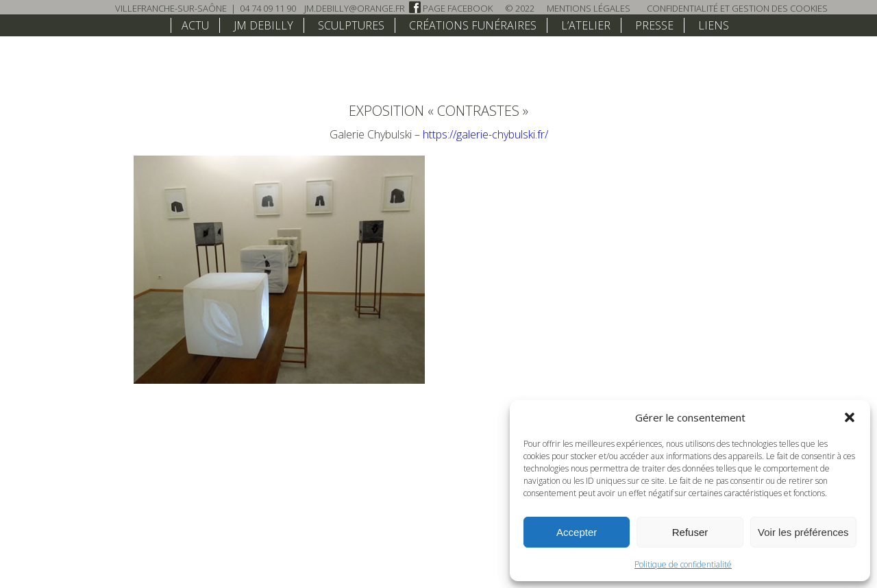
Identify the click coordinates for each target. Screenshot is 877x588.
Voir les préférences (803, 532)
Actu (195, 25)
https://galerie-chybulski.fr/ (485, 134)
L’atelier (586, 25)
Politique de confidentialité (683, 564)
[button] (850, 417)
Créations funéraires (473, 25)
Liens (714, 25)
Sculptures (351, 25)
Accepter (577, 532)
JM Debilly (263, 25)
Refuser (690, 532)
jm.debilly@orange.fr (355, 8)
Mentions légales (589, 8)
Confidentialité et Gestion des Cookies (737, 8)
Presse (654, 25)
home (152, 25)
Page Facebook (451, 8)
